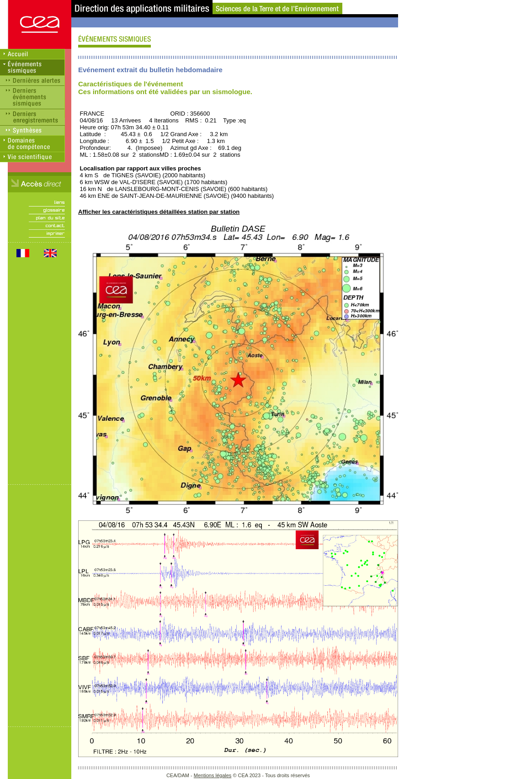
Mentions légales (213, 775)
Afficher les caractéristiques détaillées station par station (159, 212)
